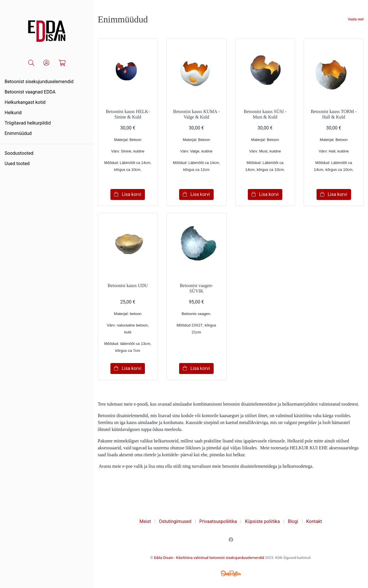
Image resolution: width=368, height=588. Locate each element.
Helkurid (13, 113)
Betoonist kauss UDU (128, 286)
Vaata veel (356, 19)
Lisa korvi (128, 194)
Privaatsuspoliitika (218, 521)
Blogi (293, 521)
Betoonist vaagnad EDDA (30, 92)
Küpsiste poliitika (262, 521)
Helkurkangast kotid (25, 102)
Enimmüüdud (18, 133)
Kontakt (314, 521)
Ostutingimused (175, 521)
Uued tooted (17, 164)
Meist (145, 521)
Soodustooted (19, 153)
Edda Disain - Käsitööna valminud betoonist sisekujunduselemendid (209, 558)
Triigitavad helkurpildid (28, 123)
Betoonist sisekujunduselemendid (39, 82)
